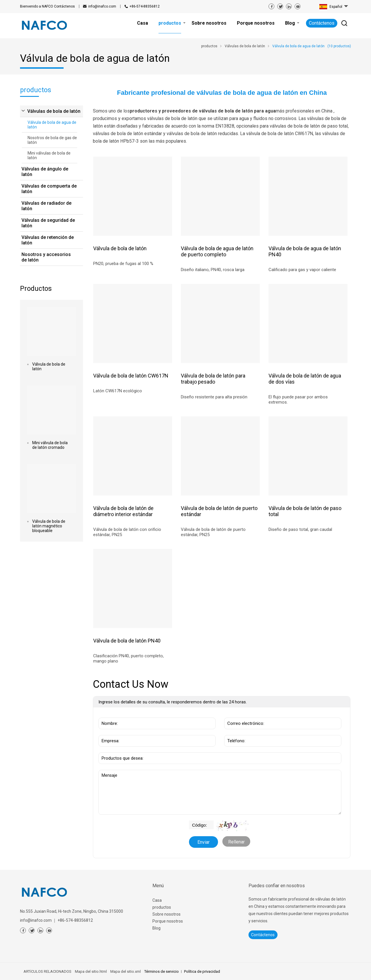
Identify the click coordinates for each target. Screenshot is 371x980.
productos (162, 907)
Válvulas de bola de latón (54, 111)
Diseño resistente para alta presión (214, 397)
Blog (156, 928)
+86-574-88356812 (145, 6)
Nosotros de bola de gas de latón (52, 140)
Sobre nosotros (166, 914)
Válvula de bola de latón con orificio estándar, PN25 (127, 532)
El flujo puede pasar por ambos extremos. (298, 400)
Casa (157, 900)
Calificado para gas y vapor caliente (302, 270)
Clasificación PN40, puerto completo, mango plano (128, 658)
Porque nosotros (168, 921)
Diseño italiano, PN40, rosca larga (213, 270)
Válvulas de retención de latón (48, 240)
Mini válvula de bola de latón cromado (50, 445)
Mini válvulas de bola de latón (49, 155)
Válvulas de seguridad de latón (48, 223)
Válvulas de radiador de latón (46, 206)
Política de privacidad (202, 971)
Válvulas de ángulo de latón (45, 172)
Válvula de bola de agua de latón (52, 125)
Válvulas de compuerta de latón (49, 189)
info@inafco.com (102, 6)
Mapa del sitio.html (91, 971)
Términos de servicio (162, 971)
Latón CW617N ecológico (118, 391)
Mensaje (220, 792)
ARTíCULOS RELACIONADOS (47, 971)
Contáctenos (47, 6)
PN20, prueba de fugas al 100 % (123, 264)
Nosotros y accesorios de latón (46, 257)
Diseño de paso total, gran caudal (300, 529)
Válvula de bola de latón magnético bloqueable (49, 526)
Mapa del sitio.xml (126, 971)
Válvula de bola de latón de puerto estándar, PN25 (213, 532)
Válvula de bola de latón (49, 366)
